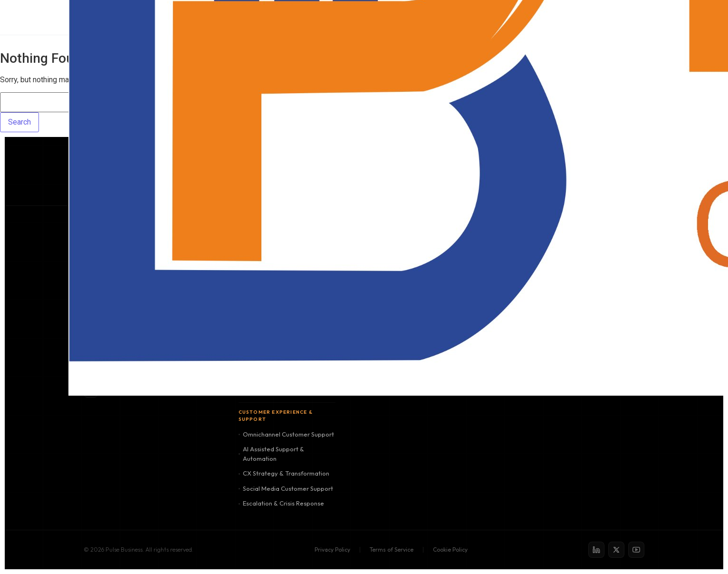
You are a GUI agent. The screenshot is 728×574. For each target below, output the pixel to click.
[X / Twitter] (616, 550)
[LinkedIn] (596, 550)
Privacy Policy (332, 550)
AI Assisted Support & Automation (271, 454)
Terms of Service (392, 550)
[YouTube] (636, 550)
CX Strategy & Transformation (284, 473)
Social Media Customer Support (286, 488)
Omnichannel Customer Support (286, 434)
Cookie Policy (450, 550)
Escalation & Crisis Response (281, 503)
